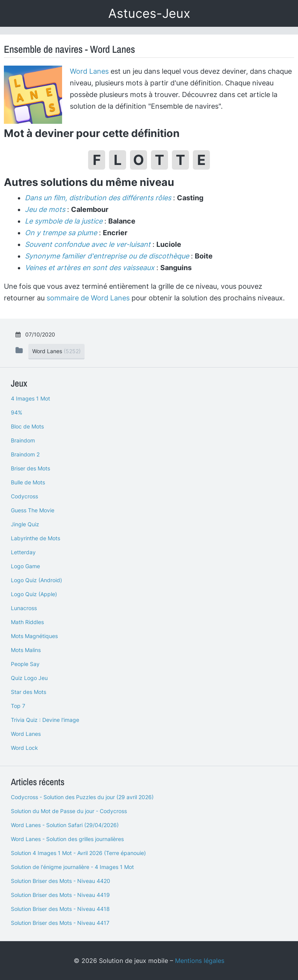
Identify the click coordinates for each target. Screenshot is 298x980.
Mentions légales (200, 961)
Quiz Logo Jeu (29, 678)
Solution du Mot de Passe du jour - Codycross (69, 811)
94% (16, 412)
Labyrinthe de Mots (36, 538)
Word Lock (24, 748)
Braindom (23, 440)
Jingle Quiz (25, 524)
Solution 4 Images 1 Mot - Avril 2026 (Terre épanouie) (78, 853)
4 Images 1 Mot (30, 398)
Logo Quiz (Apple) (34, 594)
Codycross (24, 496)
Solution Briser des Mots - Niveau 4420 (61, 881)
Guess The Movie (33, 510)
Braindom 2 (25, 454)
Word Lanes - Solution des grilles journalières (67, 839)
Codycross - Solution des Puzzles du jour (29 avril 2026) (82, 797)
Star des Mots (29, 692)
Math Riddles (27, 622)
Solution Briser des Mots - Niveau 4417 (60, 923)
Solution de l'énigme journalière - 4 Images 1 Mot (72, 867)
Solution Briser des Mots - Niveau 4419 (60, 895)
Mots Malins (26, 650)
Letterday (23, 552)
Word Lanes (89, 71)
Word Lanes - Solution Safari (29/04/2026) (65, 825)
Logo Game (25, 566)
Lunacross (24, 608)
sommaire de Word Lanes (88, 298)
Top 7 (18, 706)
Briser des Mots (30, 468)
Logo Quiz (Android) (36, 580)
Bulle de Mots (28, 482)
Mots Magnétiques (34, 636)
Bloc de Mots (27, 426)
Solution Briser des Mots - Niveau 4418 (60, 909)
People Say (25, 664)
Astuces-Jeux (149, 13)
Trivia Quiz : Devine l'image (45, 720)
